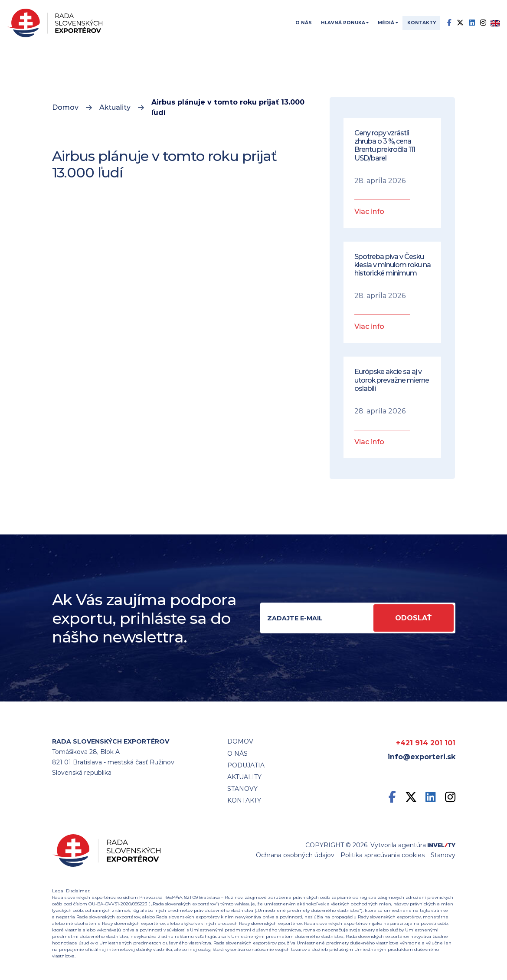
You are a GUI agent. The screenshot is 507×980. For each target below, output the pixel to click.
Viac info (369, 211)
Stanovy (443, 855)
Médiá (386, 23)
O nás (304, 23)
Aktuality (115, 107)
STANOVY (242, 789)
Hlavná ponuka (343, 23)
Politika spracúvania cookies (383, 855)
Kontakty (422, 23)
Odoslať (414, 618)
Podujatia (246, 765)
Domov (65, 107)
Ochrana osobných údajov (295, 855)
